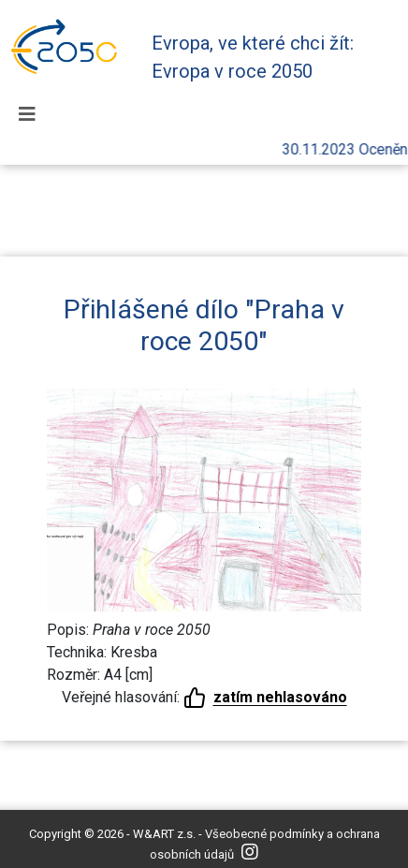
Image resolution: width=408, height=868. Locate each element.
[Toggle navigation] (27, 114)
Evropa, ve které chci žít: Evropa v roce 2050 (253, 57)
